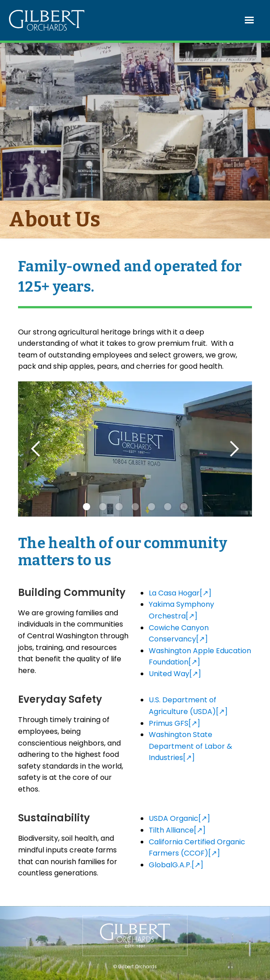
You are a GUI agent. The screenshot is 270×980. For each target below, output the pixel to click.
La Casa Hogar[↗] (180, 593)
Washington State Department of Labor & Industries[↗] (190, 746)
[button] (250, 20)
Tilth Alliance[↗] (177, 830)
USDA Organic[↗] (179, 818)
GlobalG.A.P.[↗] (176, 865)
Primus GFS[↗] (174, 723)
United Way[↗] (175, 674)
